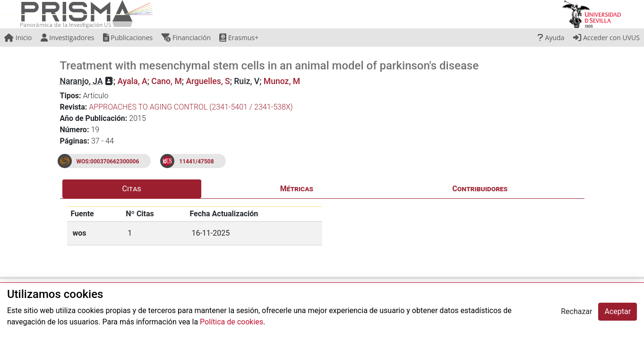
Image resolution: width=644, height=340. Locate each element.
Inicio (18, 38)
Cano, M (166, 81)
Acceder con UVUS (606, 38)
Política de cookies (232, 322)
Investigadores (68, 38)
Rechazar (576, 311)
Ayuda (551, 38)
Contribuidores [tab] (480, 189)
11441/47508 (196, 161)
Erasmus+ (239, 38)
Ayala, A (133, 81)
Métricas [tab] (297, 189)
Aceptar (618, 311)
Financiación (186, 38)
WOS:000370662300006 (108, 161)
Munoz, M (282, 81)
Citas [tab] (132, 189)
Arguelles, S (208, 81)
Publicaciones (128, 38)
